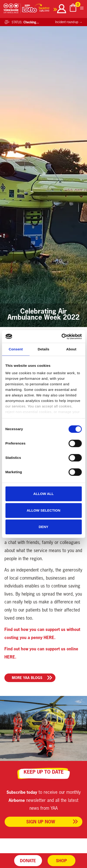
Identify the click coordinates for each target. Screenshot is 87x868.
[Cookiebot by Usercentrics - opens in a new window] (62, 337)
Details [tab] (44, 349)
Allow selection (43, 510)
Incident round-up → (69, 22)
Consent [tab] (16, 349)
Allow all (44, 494)
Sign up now (41, 822)
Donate (28, 861)
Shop (61, 861)
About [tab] (71, 349)
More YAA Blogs (27, 678)
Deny (44, 527)
